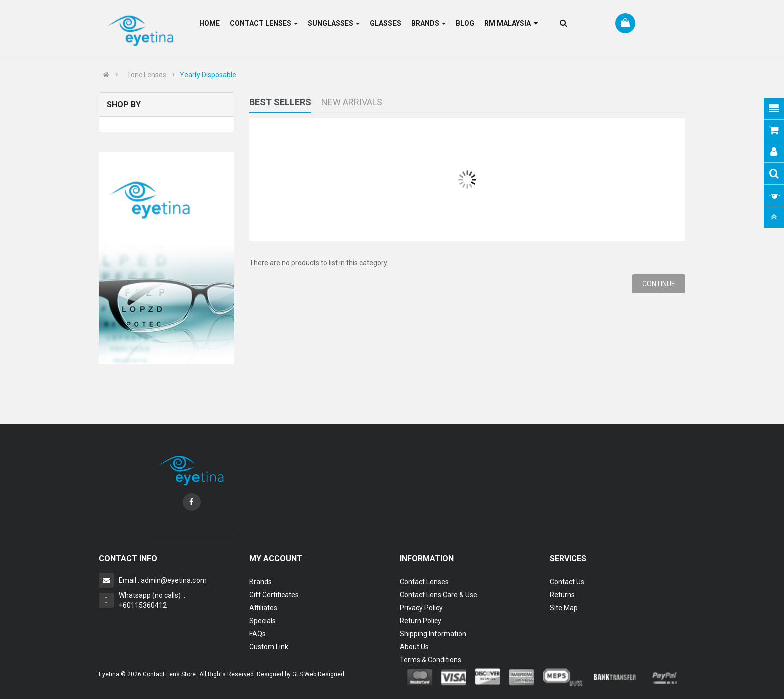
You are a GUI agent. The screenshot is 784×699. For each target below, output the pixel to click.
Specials (262, 621)
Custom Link (269, 647)
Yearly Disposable (208, 75)
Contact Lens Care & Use (438, 595)
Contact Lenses (424, 582)
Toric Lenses (147, 75)
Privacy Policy (421, 608)
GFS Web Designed (318, 674)
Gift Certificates (274, 595)
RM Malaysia (511, 23)
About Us (414, 647)
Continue (659, 284)
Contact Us (567, 582)
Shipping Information (433, 634)
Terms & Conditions (430, 660)
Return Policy (420, 621)
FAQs (257, 634)
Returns (562, 595)
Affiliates (263, 608)
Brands (260, 582)
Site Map (564, 608)
